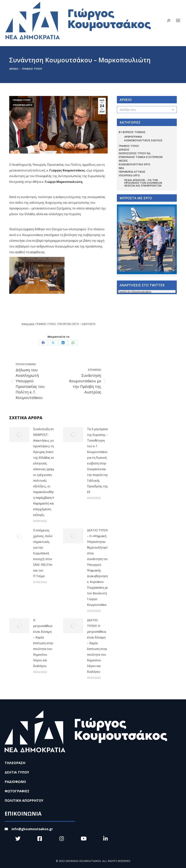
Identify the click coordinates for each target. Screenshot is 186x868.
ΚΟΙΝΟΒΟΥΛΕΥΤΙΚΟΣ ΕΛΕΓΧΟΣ (143, 140)
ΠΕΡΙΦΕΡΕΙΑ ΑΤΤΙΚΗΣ (132, 172)
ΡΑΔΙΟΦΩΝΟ (15, 782)
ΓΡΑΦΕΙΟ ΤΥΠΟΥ (22, 100)
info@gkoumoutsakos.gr (29, 829)
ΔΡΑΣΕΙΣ (124, 150)
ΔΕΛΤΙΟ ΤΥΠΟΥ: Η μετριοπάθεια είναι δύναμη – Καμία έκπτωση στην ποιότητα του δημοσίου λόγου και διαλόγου (97, 646)
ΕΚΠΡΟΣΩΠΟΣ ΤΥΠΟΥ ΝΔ (135, 153)
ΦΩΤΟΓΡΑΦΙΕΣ (17, 791)
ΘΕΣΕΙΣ (123, 161)
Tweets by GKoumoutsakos (135, 291)
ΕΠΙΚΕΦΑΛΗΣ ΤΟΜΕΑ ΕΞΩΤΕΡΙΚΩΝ (141, 157)
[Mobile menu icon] (178, 20)
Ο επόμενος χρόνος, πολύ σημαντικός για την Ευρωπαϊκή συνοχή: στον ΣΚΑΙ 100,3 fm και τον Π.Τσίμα (43, 553)
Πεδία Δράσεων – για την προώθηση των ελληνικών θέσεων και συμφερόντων (143, 183)
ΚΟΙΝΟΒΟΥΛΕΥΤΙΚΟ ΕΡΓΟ (134, 164)
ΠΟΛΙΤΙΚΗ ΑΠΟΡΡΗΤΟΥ (24, 800)
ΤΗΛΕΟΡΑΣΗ (15, 763)
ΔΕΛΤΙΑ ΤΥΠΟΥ (17, 772)
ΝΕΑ (121, 168)
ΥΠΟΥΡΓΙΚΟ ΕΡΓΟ (22, 105)
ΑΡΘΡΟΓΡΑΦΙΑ (133, 137)
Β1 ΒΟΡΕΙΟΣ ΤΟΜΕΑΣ (132, 132)
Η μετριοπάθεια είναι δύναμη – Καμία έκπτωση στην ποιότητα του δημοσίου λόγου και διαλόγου (43, 643)
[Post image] (19, 435)
